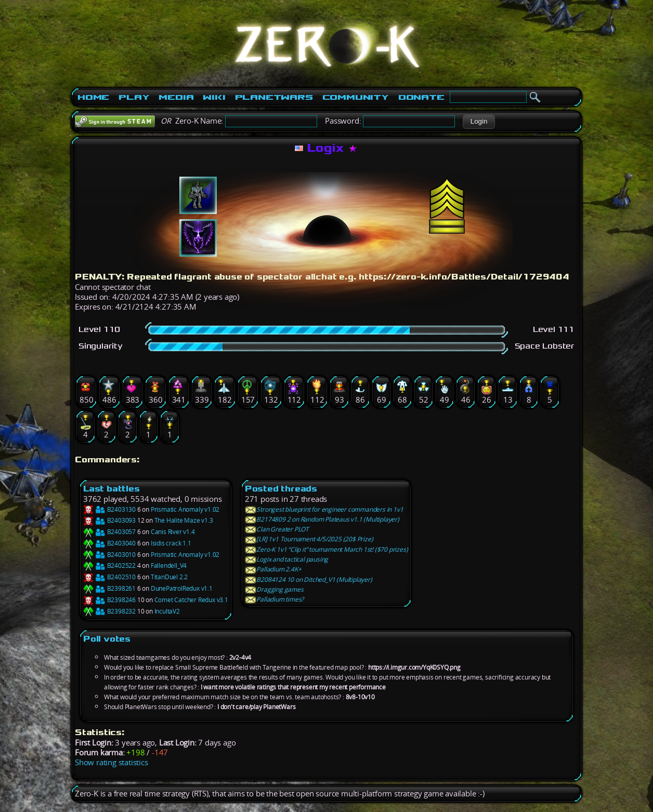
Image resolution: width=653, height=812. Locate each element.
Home (93, 97)
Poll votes (107, 639)
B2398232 (109, 611)
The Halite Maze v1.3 (184, 520)
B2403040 (109, 543)
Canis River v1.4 (173, 532)
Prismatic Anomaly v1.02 (185, 509)
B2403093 (109, 520)
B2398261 (109, 588)
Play (134, 97)
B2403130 (109, 509)
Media (176, 97)
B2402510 (109, 577)
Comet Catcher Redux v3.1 (191, 600)
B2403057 (109, 532)
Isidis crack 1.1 (171, 543)
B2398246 (109, 600)
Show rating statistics (112, 762)
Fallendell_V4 (169, 565)
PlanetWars (274, 97)
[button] (479, 122)
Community (356, 97)
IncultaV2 (167, 611)
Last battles (112, 489)
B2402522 (109, 565)
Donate (421, 97)
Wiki (214, 97)
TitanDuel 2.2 (169, 577)
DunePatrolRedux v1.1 (182, 588)
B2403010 (109, 555)
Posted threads (281, 489)
